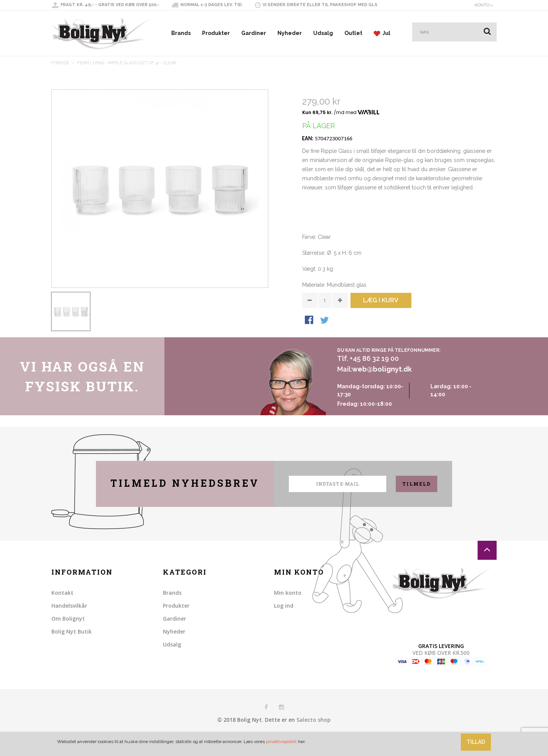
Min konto (288, 611)
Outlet (353, 33)
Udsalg (323, 33)
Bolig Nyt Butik (72, 650)
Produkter (216, 33)
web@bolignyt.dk (382, 388)
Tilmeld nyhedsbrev (185, 501)
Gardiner (254, 33)
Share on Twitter (325, 348)
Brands (181, 33)
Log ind (284, 624)
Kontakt (62, 611)
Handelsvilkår (69, 624)
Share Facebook (310, 348)
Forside (60, 63)
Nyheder (290, 33)
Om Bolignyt (68, 637)
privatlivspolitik (281, 742)
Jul (382, 33)
